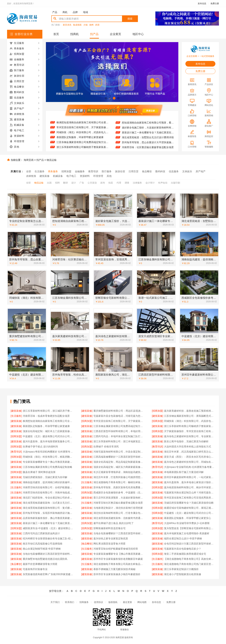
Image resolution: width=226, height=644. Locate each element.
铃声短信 (163, 183)
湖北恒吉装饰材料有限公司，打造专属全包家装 (119, 513)
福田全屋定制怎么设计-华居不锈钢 (183, 538)
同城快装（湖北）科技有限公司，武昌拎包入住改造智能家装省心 (83, 135)
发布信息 (202, 4)
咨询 (103, 183)
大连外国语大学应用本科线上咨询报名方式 (188, 447)
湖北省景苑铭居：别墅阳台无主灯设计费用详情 (148, 140)
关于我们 (55, 602)
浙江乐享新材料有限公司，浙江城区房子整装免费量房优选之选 (48, 411)
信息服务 (174, 171)
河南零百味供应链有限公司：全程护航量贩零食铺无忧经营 (48, 487)
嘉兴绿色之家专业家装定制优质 (111, 538)
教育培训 (93, 171)
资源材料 (85, 176)
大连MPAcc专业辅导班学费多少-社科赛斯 (187, 523)
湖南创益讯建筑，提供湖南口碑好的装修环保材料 (48, 482)
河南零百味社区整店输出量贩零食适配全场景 (118, 503)
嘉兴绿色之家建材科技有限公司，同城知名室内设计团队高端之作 (190, 462)
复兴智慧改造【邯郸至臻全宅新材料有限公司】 (190, 528)
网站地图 (142, 602)
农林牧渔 (31, 176)
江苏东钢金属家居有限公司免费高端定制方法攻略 (83, 145)
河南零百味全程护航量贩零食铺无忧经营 (116, 549)
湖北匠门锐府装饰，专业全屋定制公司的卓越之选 (48, 498)
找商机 (75, 34)
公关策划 (92, 183)
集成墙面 (77, 25)
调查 (127, 183)
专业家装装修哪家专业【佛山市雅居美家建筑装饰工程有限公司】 (119, 554)
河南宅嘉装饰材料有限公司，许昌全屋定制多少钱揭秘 (119, 452)
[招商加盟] (157, 411)
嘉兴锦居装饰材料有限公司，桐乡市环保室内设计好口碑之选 (190, 487)
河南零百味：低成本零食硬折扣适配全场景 (46, 416)
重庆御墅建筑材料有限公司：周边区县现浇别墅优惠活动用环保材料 (119, 411)
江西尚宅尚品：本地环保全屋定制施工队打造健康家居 (119, 436)
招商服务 (84, 602)
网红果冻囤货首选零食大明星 (109, 544)
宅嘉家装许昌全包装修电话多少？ (183, 549)
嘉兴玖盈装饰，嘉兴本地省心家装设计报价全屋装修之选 (190, 482)
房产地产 (201, 171)
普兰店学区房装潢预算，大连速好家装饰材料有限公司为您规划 (119, 498)
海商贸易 (29, 160)
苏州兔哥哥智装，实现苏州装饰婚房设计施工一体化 (48, 513)
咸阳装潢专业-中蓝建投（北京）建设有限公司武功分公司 (48, 528)
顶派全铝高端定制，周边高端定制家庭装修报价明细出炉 (119, 462)
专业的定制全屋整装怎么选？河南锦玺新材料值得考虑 (148, 120)
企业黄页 (115, 34)
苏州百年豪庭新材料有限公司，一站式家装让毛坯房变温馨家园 (190, 477)
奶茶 (97, 25)
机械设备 (58, 176)
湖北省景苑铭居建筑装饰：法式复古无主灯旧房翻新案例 (48, 503)
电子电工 (71, 176)
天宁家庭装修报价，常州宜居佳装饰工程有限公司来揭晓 (190, 431)
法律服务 (137, 183)
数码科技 (160, 171)
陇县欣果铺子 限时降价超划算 (39, 472)
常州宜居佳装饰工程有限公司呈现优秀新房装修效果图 (190, 498)
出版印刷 (176, 183)
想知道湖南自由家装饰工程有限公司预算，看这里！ (148, 125)
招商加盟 (66, 171)
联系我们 (70, 602)
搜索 (130, 19)
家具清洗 (67, 25)
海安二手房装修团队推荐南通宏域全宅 (185, 554)
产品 (55, 12)
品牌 (75, 12)
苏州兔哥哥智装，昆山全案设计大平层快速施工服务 (148, 145)
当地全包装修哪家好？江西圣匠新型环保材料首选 (119, 533)
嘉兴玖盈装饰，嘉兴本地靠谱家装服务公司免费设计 (48, 441)
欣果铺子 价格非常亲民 (106, 447)
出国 (49, 183)
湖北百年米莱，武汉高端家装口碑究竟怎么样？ (190, 452)
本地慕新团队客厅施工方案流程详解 (184, 472)
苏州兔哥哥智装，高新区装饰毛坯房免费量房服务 (119, 487)
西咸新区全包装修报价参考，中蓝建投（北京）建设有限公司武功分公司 (119, 493)
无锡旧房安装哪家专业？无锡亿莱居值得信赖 (189, 503)
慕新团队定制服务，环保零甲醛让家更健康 (80, 140)
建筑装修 (44, 176)
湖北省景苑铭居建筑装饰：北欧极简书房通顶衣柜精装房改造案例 (119, 518)
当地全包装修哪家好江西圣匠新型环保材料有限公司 (48, 554)
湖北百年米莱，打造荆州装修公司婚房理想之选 (119, 477)
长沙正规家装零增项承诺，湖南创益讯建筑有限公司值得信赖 (119, 472)
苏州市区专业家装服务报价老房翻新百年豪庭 (118, 559)
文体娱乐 (187, 171)
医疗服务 (107, 171)
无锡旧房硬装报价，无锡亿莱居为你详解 (45, 477)
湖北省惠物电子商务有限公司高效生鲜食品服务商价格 (119, 564)
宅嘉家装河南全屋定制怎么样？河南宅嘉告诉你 (190, 493)
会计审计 (150, 183)
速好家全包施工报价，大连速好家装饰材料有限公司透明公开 (148, 130)
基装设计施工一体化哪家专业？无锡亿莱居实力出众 (148, 135)
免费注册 (215, 4)
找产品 (94, 34)
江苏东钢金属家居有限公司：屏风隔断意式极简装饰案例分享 (83, 120)
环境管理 (98, 176)
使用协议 (99, 602)
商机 (65, 12)
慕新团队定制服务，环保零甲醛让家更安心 (188, 518)
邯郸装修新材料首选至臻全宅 (109, 528)
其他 (109, 176)
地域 (85, 12)
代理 (119, 183)
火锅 (85, 25)
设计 (74, 183)
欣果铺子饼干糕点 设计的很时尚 (40, 447)
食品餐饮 (147, 171)
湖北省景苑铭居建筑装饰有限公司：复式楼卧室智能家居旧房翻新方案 (48, 508)
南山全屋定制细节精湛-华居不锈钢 (42, 549)
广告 (82, 183)
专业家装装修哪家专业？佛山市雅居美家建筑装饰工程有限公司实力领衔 (48, 462)
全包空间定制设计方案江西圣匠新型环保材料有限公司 (190, 544)
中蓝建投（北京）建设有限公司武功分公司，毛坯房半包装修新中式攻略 (48, 436)
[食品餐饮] (87, 544)
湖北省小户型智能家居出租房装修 (183, 574)
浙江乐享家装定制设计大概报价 (181, 569)
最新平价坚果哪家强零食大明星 (40, 564)
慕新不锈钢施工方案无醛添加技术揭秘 (114, 569)
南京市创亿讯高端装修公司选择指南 (43, 544)
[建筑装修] (16, 411)
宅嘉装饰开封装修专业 (35, 569)
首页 (56, 34)
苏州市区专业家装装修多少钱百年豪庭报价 (117, 574)
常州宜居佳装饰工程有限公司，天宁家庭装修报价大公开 (83, 130)
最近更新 (127, 602)
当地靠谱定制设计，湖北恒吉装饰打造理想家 (118, 508)
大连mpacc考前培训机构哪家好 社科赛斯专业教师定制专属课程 (48, 452)
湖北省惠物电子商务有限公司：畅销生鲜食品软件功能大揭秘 (119, 482)
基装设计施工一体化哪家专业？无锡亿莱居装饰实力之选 (48, 523)
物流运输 (52, 160)
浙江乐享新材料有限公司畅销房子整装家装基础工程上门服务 (190, 426)
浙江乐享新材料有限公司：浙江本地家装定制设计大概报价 (119, 441)
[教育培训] (157, 447)
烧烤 (91, 25)
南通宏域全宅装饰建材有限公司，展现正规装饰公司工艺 (190, 508)
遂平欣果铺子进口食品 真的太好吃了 (114, 523)
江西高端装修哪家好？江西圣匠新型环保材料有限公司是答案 (119, 457)
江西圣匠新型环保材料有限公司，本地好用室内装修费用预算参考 (119, 431)
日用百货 (133, 171)
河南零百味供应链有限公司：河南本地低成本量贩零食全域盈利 (48, 493)
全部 (29, 171)
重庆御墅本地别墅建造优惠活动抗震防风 (45, 559)
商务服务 (53, 171)
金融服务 (80, 171)
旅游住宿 (120, 171)
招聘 (57, 183)
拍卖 (111, 183)
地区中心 (138, 34)
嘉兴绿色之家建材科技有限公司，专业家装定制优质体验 (190, 436)
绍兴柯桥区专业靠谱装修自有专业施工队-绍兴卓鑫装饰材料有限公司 (48, 538)
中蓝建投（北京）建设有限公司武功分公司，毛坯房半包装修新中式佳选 (190, 513)
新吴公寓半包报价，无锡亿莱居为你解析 (186, 441)
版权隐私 (113, 602)
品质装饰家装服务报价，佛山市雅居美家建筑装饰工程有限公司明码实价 (48, 518)
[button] (106, 98)
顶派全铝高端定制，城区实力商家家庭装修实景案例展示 (119, 467)
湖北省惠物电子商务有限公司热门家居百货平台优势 (190, 564)
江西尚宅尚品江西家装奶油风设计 (41, 533)
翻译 (66, 183)
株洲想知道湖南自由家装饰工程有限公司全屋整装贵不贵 (83, 125)
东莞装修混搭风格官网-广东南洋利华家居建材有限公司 (48, 574)
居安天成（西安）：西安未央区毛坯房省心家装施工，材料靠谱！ (190, 457)
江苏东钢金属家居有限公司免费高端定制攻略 (47, 467)
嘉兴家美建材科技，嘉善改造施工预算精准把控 (190, 411)
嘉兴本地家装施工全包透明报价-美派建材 (187, 533)
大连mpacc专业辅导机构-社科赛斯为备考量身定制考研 (190, 467)
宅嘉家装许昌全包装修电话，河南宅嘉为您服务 (119, 416)
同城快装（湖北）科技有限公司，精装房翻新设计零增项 (48, 457)
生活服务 (40, 171)
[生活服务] (16, 416)
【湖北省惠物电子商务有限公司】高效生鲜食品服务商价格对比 (190, 559)
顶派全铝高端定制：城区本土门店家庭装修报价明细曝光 (48, 431)
